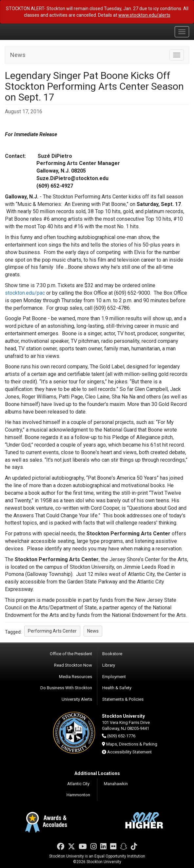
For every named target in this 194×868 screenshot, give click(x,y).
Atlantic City (78, 784)
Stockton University (36, 31)
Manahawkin (116, 784)
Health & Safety (117, 688)
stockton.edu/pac (25, 293)
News (18, 55)
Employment (114, 677)
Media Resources (76, 677)
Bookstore (112, 654)
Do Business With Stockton (66, 688)
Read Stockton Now (73, 665)
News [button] (93, 631)
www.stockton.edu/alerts (144, 15)
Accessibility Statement (129, 752)
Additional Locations (97, 773)
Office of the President (71, 654)
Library (109, 665)
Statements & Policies (123, 699)
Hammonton (78, 795)
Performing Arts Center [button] (52, 631)
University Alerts (77, 699)
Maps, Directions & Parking (132, 744)
